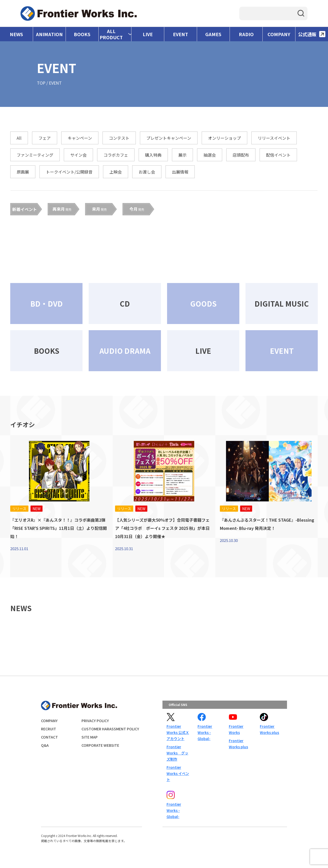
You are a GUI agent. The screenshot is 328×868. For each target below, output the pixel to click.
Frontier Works (236, 729)
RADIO (246, 34)
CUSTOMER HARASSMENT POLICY (110, 729)
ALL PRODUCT (111, 34)
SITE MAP (90, 737)
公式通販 (312, 34)
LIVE (148, 34)
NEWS (16, 34)
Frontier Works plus (238, 744)
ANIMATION (49, 34)
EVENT (181, 34)
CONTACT (49, 737)
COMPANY (279, 34)
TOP (41, 83)
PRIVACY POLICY (95, 721)
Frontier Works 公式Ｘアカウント (178, 732)
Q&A (45, 745)
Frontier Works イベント (178, 773)
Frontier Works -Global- (205, 732)
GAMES (213, 34)
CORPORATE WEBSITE (100, 745)
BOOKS (82, 34)
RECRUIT (49, 729)
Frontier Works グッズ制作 (177, 753)
